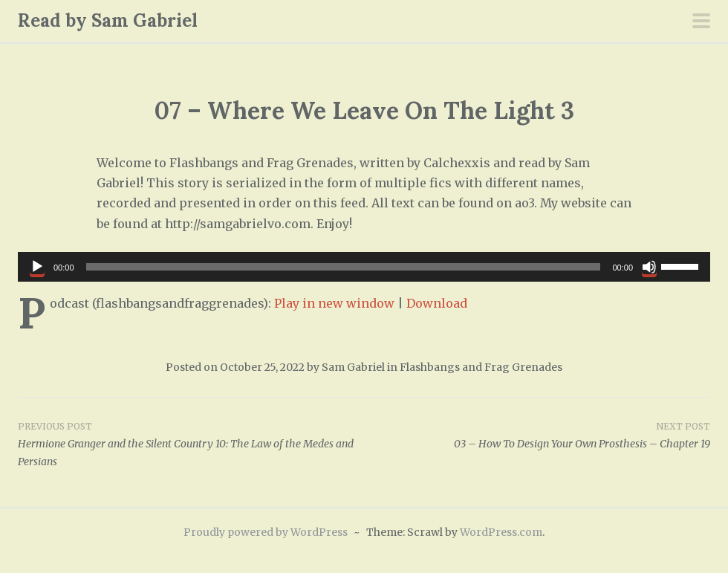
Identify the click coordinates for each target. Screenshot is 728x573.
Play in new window (334, 303)
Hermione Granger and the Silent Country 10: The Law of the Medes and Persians (191, 444)
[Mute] (649, 267)
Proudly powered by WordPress (266, 532)
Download (437, 303)
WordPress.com (501, 532)
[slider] (344, 267)
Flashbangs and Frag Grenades (481, 367)
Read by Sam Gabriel (108, 20)
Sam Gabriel (353, 367)
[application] (364, 267)
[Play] (37, 267)
